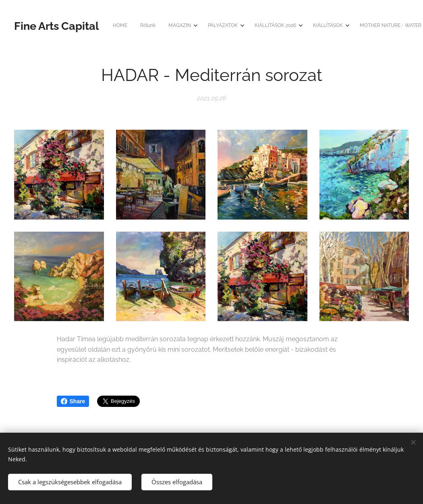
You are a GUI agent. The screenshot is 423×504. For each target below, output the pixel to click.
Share (73, 401)
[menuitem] (189, 26)
